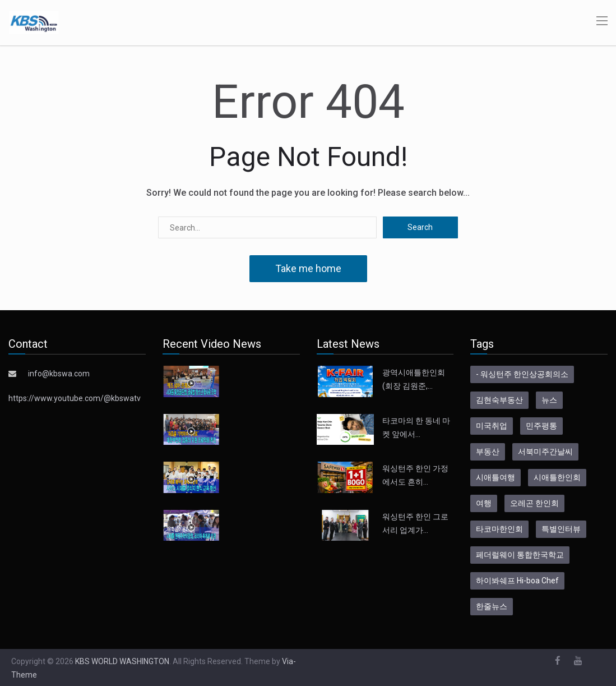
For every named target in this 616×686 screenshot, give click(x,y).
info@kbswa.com (59, 374)
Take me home (308, 268)
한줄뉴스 (492, 606)
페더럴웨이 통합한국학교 (520, 555)
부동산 (488, 452)
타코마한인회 (499, 529)
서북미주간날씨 (545, 452)
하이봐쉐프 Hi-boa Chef (517, 581)
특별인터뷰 (561, 529)
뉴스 (549, 400)
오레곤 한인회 (534, 503)
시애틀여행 (495, 477)
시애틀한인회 (557, 477)
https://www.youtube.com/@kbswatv (75, 398)
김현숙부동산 (499, 400)
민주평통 (541, 426)
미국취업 (492, 426)
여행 (484, 503)
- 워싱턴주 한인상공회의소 (522, 374)
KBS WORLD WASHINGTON (122, 661)
